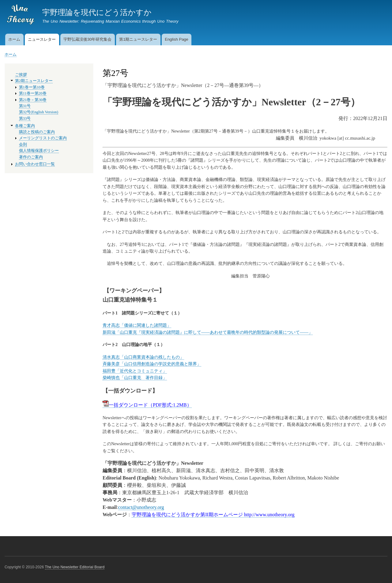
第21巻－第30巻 (33, 100)
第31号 (25, 106)
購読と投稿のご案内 (37, 132)
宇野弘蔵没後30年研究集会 (87, 39)
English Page (177, 39)
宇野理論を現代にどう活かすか (97, 12)
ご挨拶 (21, 75)
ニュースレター (42, 39)
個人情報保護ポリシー (39, 151)
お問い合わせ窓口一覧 (35, 164)
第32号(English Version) (39, 112)
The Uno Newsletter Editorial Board (75, 567)
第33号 (25, 118)
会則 (23, 145)
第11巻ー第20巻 (33, 93)
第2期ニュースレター (34, 81)
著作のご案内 (31, 157)
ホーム (14, 39)
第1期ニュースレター (138, 39)
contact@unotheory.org (141, 507)
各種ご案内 (25, 126)
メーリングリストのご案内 (43, 138)
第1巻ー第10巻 (32, 87)
